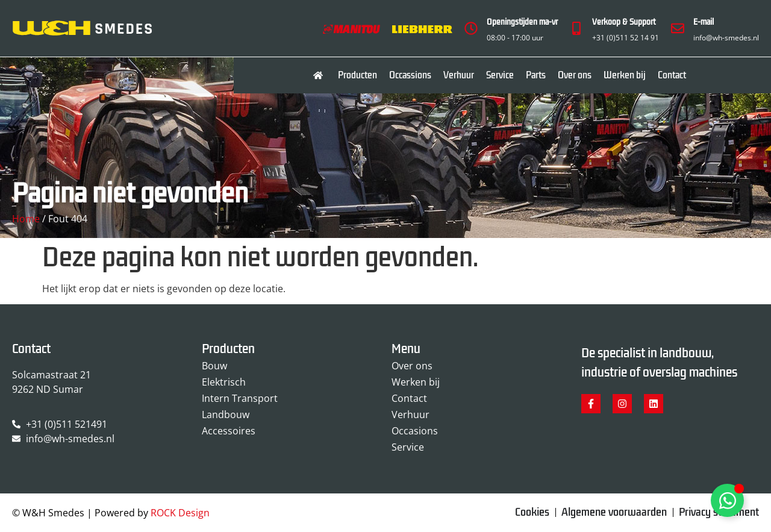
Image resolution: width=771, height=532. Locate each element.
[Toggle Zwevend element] (727, 500)
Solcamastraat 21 (52, 375)
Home (26, 219)
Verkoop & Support (624, 22)
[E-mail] (678, 28)
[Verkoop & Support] (576, 28)
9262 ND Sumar (48, 389)
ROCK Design (180, 513)
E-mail (704, 22)
